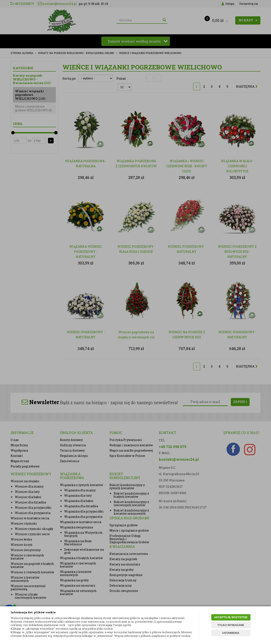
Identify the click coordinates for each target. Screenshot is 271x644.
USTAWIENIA (231, 633)
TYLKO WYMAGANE (231, 625)
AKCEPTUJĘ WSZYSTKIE (231, 617)
